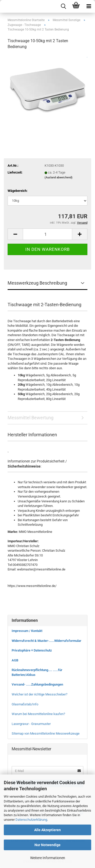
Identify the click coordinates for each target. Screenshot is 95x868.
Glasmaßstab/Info (25, 704)
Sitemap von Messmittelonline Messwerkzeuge (46, 733)
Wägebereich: (18, 191)
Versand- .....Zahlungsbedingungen (37, 684)
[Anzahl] (48, 234)
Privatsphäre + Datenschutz (32, 650)
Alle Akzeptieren (48, 830)
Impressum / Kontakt (27, 631)
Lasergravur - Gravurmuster (31, 724)
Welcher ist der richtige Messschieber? (40, 694)
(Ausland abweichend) (59, 177)
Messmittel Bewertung (31, 418)
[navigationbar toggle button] (89, 6)
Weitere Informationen (48, 858)
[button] (15, 234)
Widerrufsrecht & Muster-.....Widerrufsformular (46, 641)
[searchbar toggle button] (63, 6)
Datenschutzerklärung (31, 820)
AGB (15, 660)
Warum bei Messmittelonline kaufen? (38, 714)
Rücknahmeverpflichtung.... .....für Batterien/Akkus (37, 672)
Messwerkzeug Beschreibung (37, 283)
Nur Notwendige (48, 845)
